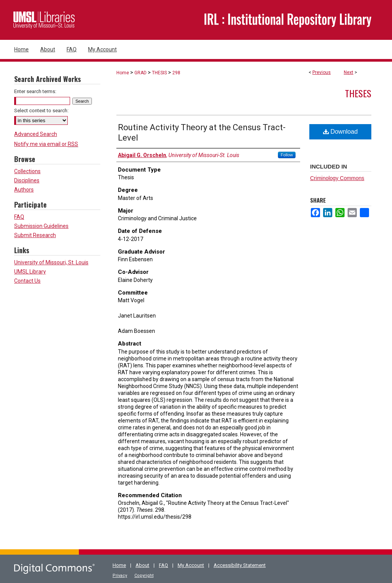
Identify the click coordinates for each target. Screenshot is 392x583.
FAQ (19, 217)
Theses (358, 93)
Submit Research (35, 235)
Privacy (120, 576)
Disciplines (27, 180)
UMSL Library (30, 272)
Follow (287, 155)
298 (176, 73)
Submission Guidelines (41, 226)
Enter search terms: (35, 91)
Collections (27, 171)
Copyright (144, 576)
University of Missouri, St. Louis (51, 262)
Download (341, 132)
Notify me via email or (46, 144)
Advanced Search (36, 134)
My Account (191, 565)
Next (349, 72)
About (142, 565)
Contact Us (27, 281)
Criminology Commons (337, 178)
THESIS (159, 73)
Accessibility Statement (240, 565)
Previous (322, 72)
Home (123, 73)
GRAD (140, 73)
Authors (24, 190)
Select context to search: (41, 111)
